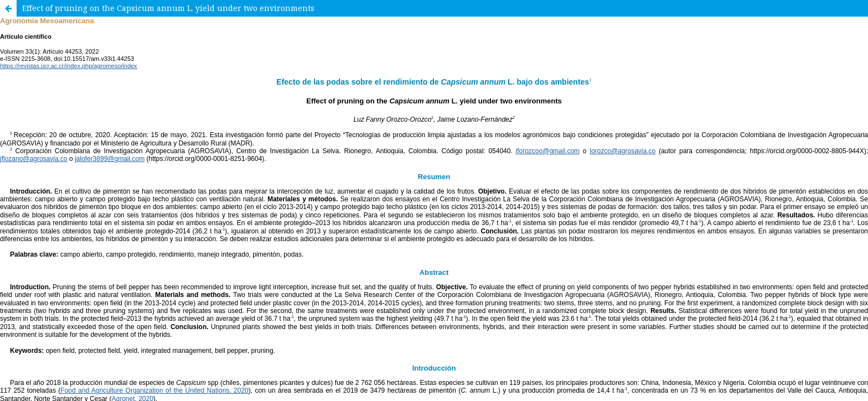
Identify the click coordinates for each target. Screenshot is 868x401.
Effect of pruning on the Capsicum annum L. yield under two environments (168, 8)
